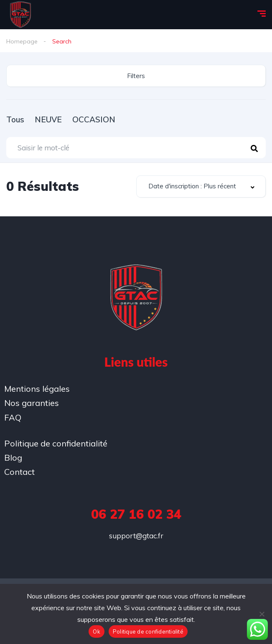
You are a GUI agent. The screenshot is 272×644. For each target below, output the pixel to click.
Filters (136, 76)
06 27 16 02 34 (136, 514)
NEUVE (48, 119)
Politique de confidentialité (148, 631)
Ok (97, 631)
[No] (262, 614)
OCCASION (94, 119)
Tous (15, 119)
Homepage (22, 41)
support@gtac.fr (136, 536)
